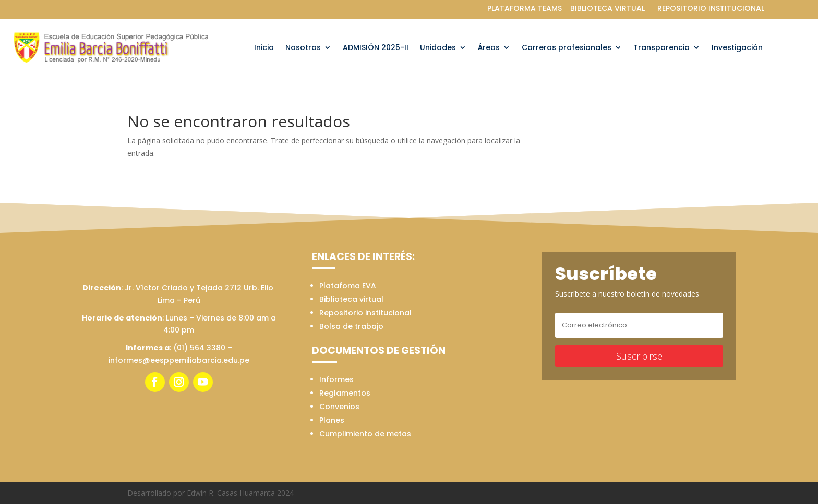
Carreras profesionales (567, 48)
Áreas (489, 48)
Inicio (264, 48)
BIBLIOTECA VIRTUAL (608, 8)
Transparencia (661, 48)
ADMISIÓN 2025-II (376, 48)
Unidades (438, 48)
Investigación (737, 48)
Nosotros (303, 48)
